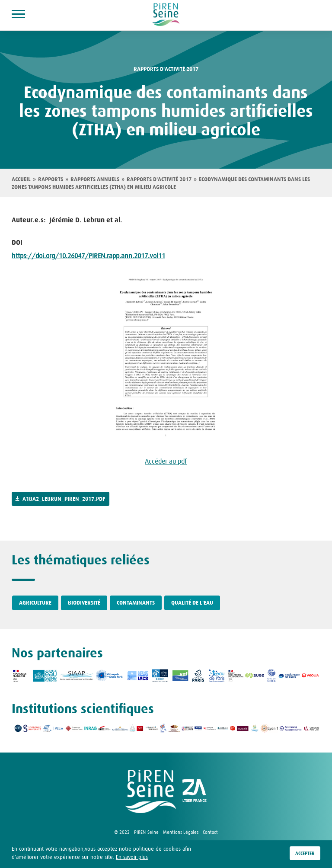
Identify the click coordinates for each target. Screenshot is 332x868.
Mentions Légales (181, 832)
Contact (210, 832)
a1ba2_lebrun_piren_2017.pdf (64, 499)
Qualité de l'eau (192, 603)
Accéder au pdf (166, 461)
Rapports (51, 179)
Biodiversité (84, 603)
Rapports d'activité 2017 (159, 179)
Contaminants (136, 603)
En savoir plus (132, 860)
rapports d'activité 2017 (166, 69)
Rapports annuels (95, 179)
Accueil (21, 179)
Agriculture (35, 603)
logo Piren (150, 791)
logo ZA (195, 791)
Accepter (305, 855)
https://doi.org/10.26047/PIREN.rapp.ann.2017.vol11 (88, 256)
